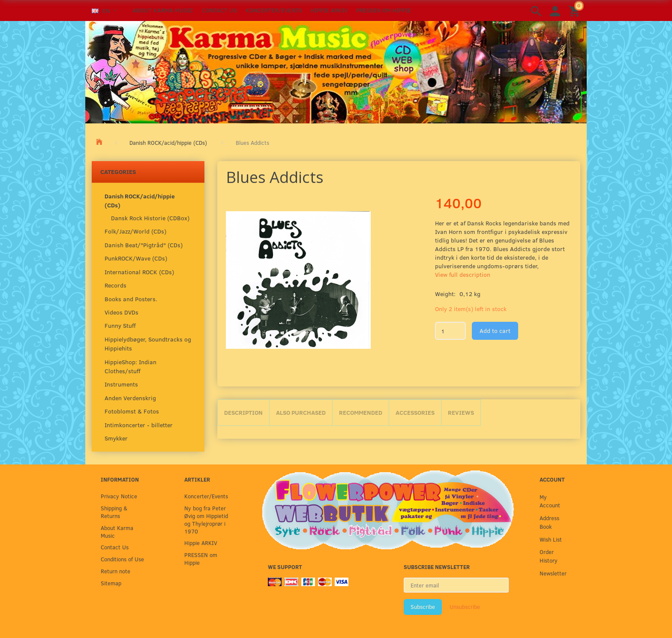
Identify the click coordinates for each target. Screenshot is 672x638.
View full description (463, 274)
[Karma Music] (336, 71)
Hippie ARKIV (329, 10)
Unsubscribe (465, 607)
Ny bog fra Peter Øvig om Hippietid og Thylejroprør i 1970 (206, 520)
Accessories (415, 412)
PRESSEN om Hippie (384, 10)
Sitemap (111, 583)
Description (243, 412)
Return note (115, 571)
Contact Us (219, 10)
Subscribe (423, 607)
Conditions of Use (122, 559)
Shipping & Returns (114, 512)
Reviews (461, 412)
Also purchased (301, 412)
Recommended (361, 412)
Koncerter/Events (274, 10)
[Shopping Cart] (576, 10)
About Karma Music (163, 10)
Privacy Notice (119, 496)
